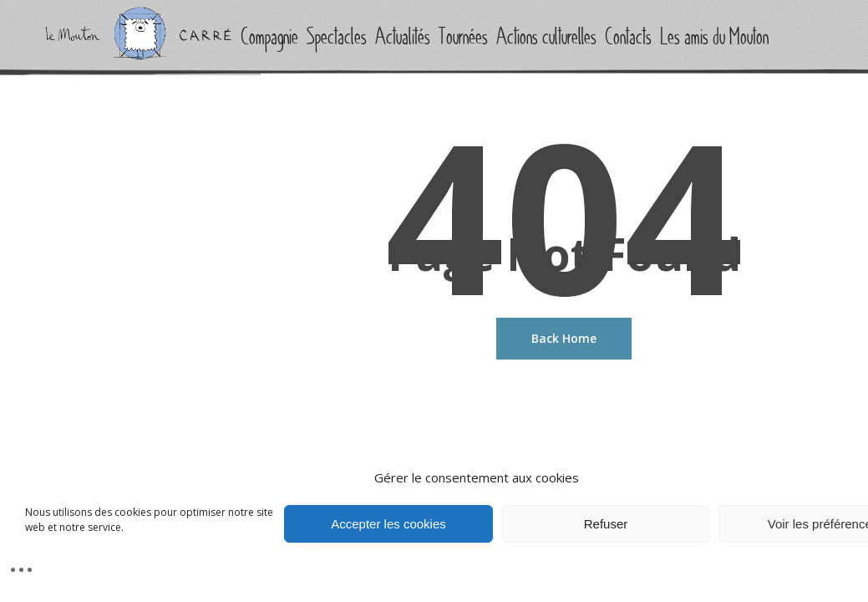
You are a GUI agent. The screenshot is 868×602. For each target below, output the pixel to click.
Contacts (628, 37)
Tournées (463, 37)
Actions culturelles (546, 37)
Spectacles (337, 37)
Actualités (403, 37)
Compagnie (269, 37)
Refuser (606, 524)
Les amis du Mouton (714, 37)
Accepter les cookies (388, 524)
